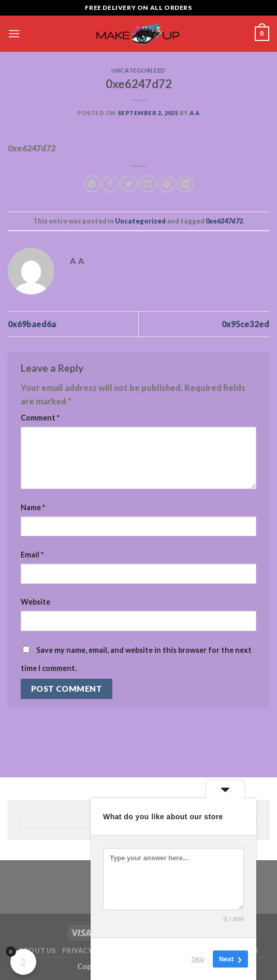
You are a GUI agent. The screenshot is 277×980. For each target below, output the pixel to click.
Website (35, 602)
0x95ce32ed (245, 324)
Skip (198, 959)
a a (195, 113)
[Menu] (14, 33)
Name (33, 507)
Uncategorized (138, 70)
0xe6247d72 (224, 221)
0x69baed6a (32, 324)
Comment (40, 418)
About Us (37, 951)
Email (32, 555)
